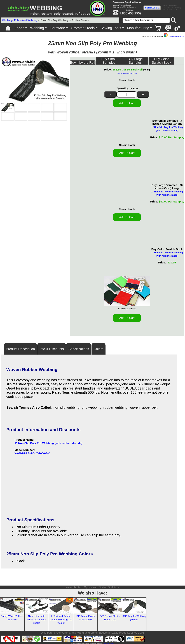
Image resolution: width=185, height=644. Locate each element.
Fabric (19, 28)
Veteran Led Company (109, 643)
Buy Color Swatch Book (161, 61)
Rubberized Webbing (26, 20)
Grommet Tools (83, 28)
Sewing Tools (111, 28)
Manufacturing (138, 28)
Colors (99, 349)
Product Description (20, 349)
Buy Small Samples (109, 61)
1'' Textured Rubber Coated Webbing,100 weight (61, 620)
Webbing (7, 20)
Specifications (79, 349)
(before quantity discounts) (127, 73)
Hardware (58, 28)
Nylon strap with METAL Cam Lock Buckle (37, 620)
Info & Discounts (52, 349)
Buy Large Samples (135, 61)
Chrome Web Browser (174, 37)
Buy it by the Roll (82, 62)
